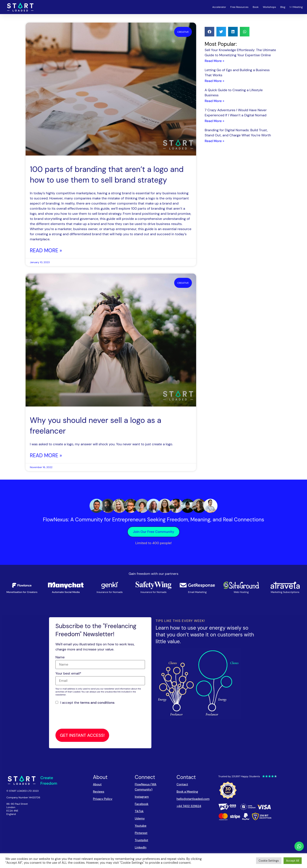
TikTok (139, 811)
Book (256, 7)
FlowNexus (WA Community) (146, 787)
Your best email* (68, 673)
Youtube (141, 826)
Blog (283, 7)
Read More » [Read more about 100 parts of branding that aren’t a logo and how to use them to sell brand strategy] (46, 250)
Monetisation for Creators (22, 592)
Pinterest (141, 833)
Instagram (142, 797)
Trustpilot (141, 840)
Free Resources (239, 7)
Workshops (269, 7)
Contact (182, 784)
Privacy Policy (103, 799)
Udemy (140, 818)
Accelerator (219, 7)
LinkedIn (141, 847)
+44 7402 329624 (189, 806)
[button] (209, 32)
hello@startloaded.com (193, 799)
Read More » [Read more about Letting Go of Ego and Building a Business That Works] (214, 81)
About (97, 784)
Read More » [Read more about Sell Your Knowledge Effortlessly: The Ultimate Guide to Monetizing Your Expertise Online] (214, 61)
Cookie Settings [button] (269, 861)
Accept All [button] (293, 861)
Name (60, 657)
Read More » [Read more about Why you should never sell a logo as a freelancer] (46, 455)
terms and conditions (97, 703)
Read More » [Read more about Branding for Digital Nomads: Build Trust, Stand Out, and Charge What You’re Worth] (214, 141)
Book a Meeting (187, 792)
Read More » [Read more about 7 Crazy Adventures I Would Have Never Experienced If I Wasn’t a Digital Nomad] (214, 121)
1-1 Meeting (296, 7)
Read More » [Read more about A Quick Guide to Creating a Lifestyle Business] (214, 101)
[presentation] (88, 717)
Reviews (99, 792)
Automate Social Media (66, 592)
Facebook (142, 804)
